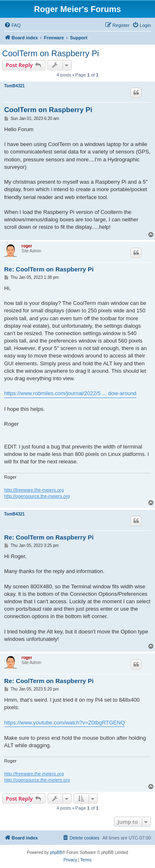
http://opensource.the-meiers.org (37, 496)
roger (27, 246)
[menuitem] (12, 25)
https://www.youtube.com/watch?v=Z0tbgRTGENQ (64, 723)
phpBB (56, 852)
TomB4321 (14, 86)
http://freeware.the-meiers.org (34, 490)
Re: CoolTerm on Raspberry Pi (49, 269)
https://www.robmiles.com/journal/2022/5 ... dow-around (70, 393)
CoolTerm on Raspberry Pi (51, 53)
